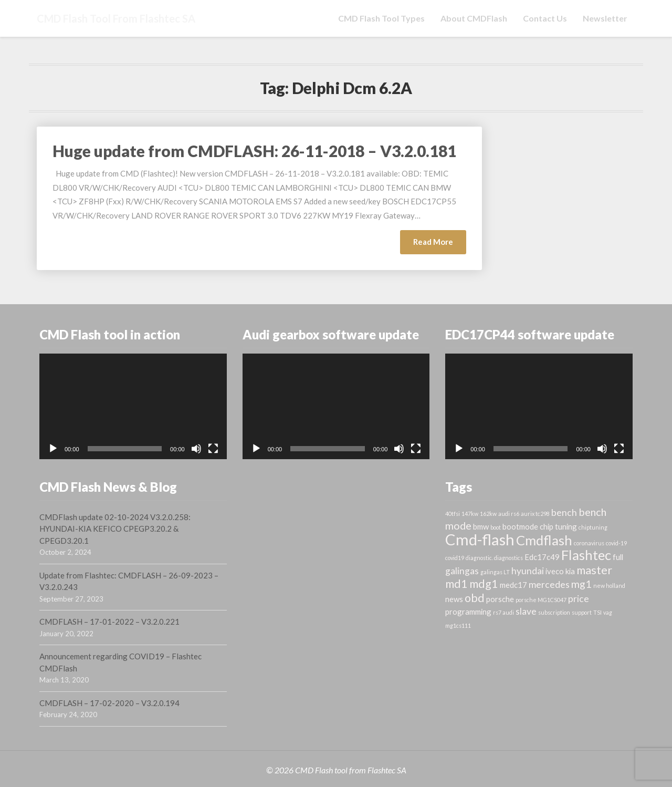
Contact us (545, 18)
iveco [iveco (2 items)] (555, 571)
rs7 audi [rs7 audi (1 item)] (503, 612)
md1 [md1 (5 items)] (456, 584)
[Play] (53, 449)
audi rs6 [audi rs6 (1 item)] (509, 514)
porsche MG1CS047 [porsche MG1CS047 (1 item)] (541, 600)
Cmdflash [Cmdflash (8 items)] (544, 540)
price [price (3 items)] (579, 599)
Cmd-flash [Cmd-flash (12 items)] (480, 539)
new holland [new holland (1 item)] (609, 586)
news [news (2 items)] (454, 599)
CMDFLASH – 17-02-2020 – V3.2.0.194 (109, 703)
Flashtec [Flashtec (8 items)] (586, 555)
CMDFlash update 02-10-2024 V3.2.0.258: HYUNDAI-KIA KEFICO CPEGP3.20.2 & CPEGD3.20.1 (115, 529)
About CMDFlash (474, 18)
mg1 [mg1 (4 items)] (581, 584)
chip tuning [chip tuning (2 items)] (558, 526)
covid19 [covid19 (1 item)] (455, 558)
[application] (133, 406)
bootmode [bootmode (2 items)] (520, 526)
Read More (440, 245)
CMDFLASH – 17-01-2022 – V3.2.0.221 (109, 622)
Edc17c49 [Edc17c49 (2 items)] (542, 557)
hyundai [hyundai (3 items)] (528, 571)
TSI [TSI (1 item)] (597, 612)
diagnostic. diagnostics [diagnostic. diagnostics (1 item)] (494, 558)
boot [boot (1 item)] (496, 527)
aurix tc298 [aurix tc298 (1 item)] (535, 514)
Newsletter (605, 18)
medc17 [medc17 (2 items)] (513, 585)
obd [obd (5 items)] (475, 598)
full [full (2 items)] (618, 557)
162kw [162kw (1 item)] (488, 514)
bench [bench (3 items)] (564, 512)
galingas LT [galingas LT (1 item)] (495, 572)
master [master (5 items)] (594, 570)
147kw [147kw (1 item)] (470, 514)
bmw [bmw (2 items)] (481, 526)
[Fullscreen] (213, 449)
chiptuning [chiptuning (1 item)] (593, 527)
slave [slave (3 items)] (526, 611)
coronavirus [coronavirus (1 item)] (589, 543)
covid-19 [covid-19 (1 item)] (616, 543)
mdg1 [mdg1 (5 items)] (484, 584)
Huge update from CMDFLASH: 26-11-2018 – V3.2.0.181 (254, 151)
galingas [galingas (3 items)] (462, 571)
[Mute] (196, 449)
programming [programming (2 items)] (468, 612)
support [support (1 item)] (582, 612)
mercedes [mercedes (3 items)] (549, 584)
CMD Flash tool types (381, 18)
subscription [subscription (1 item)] (554, 612)
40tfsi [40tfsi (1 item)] (453, 514)
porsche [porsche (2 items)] (500, 599)
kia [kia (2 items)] (570, 571)
